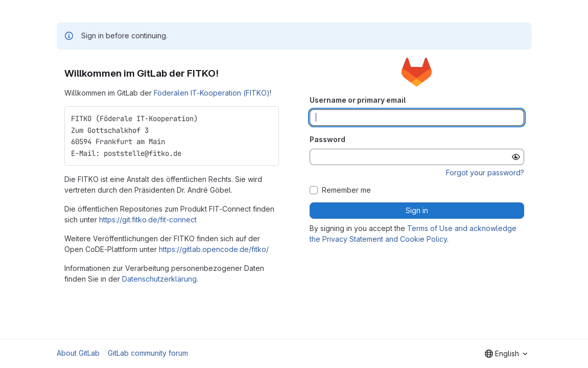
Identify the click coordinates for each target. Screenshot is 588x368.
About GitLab (78, 353)
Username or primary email (358, 100)
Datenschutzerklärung (159, 279)
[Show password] (516, 157)
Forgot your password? (485, 172)
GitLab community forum (148, 353)
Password (327, 139)
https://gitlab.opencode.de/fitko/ (214, 249)
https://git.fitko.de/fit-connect (148, 220)
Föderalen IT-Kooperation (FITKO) (212, 93)
